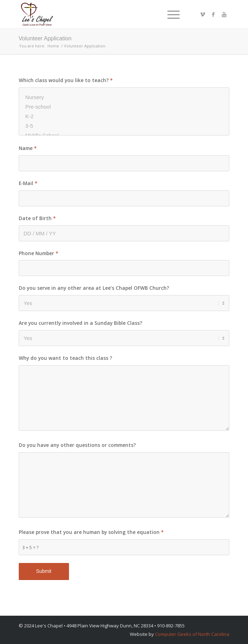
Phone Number (39, 253)
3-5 (124, 126)
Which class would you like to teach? (66, 80)
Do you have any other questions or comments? (77, 445)
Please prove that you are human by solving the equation (91, 532)
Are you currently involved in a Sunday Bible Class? (80, 323)
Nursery (124, 97)
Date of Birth (37, 218)
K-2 (124, 116)
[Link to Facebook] (213, 14)
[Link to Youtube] (224, 14)
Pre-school (124, 107)
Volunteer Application (45, 38)
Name (28, 148)
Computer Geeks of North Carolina (192, 634)
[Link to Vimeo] (203, 14)
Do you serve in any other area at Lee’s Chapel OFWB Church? (94, 288)
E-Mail (28, 183)
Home (53, 46)
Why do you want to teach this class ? (65, 358)
